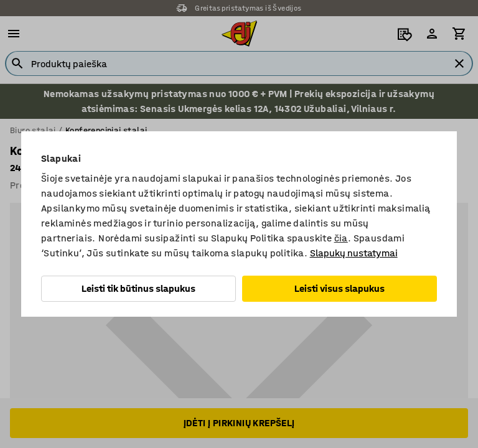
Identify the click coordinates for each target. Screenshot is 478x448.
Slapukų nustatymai (354, 253)
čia (341, 238)
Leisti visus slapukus (340, 288)
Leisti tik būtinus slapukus (138, 288)
